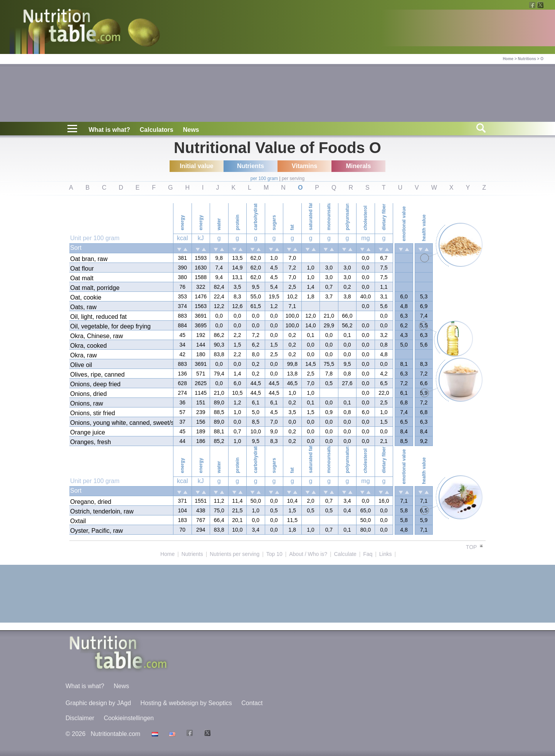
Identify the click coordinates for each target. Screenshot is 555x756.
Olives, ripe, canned (97, 375)
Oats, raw (83, 307)
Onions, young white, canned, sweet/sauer (121, 423)
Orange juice (88, 432)
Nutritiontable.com (115, 734)
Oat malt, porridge (95, 288)
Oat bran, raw (89, 259)
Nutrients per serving (235, 554)
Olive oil (81, 365)
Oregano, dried (91, 502)
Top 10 (274, 554)
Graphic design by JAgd (98, 703)
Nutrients (192, 554)
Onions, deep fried (95, 384)
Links (386, 554)
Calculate (345, 554)
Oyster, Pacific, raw (97, 531)
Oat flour (82, 269)
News (191, 130)
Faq (368, 554)
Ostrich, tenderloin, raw (102, 511)
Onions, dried (88, 394)
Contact (252, 703)
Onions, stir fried (92, 413)
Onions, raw (87, 403)
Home (508, 59)
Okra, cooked (88, 346)
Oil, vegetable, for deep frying (110, 326)
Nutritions (527, 59)
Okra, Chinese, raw (97, 336)
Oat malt (82, 278)
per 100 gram (264, 178)
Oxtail (78, 521)
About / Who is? (308, 554)
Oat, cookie (86, 297)
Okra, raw (83, 355)
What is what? (109, 130)
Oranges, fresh (91, 442)
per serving (293, 178)
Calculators (157, 130)
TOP (475, 547)
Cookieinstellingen (129, 718)
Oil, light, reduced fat (98, 317)
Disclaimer (80, 718)
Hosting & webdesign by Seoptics (186, 703)
